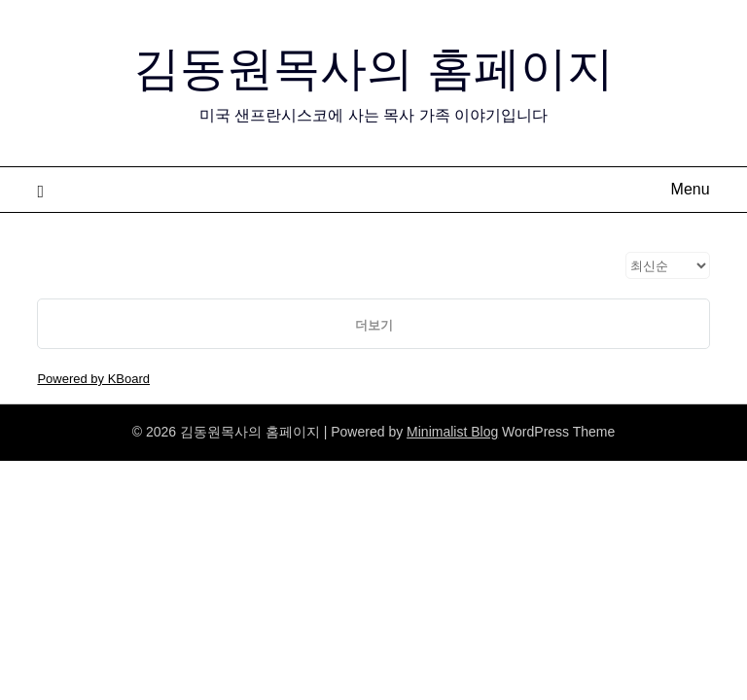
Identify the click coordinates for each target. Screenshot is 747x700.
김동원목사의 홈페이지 (373, 69)
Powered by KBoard (93, 379)
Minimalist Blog (452, 432)
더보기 (374, 325)
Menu (691, 189)
